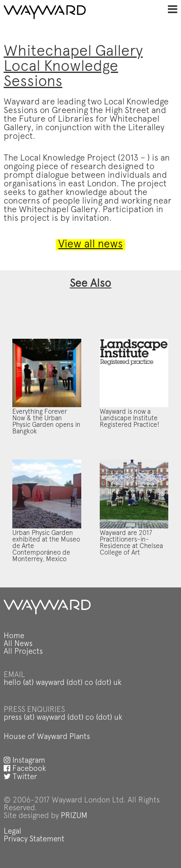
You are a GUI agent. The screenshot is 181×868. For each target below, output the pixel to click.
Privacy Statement (34, 840)
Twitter (20, 777)
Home (14, 636)
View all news (90, 245)
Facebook (25, 769)
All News (18, 644)
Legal (13, 832)
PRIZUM (74, 816)
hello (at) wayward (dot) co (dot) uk (63, 683)
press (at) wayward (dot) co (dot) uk (63, 718)
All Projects (23, 652)
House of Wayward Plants (47, 737)
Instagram (24, 761)
